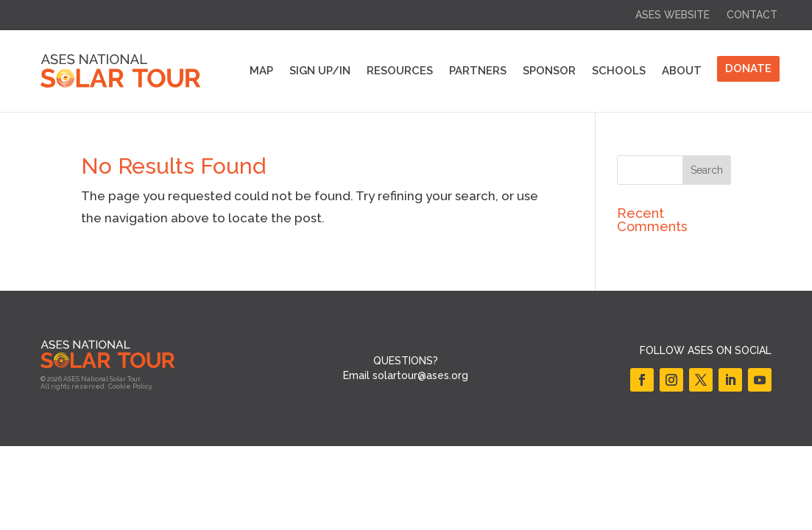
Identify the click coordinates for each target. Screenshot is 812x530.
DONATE (748, 68)
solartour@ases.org (420, 375)
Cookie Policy (130, 386)
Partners (478, 71)
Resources (400, 71)
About (682, 71)
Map (261, 71)
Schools (619, 71)
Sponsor (549, 71)
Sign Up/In (320, 71)
